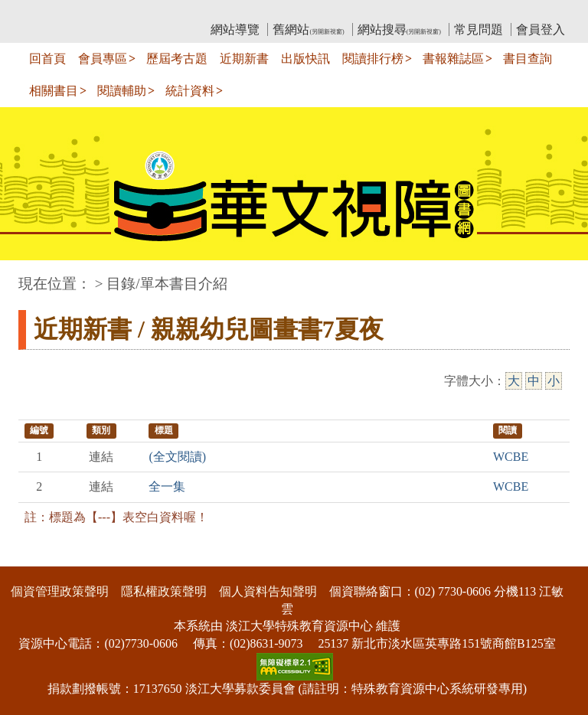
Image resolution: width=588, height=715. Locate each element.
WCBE (511, 457)
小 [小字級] (554, 381)
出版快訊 (305, 59)
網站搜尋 (399, 29)
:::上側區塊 (48, 12)
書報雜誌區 (453, 59)
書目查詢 (528, 59)
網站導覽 (235, 29)
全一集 (167, 486)
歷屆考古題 (177, 59)
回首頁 (47, 59)
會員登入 (541, 29)
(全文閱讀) (177, 457)
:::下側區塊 (29, 556)
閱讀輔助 (122, 91)
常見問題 (479, 29)
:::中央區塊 (29, 276)
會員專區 (103, 59)
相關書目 (54, 91)
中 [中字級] (534, 381)
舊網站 (308, 29)
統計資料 (190, 91)
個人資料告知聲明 (268, 591)
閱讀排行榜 (373, 59)
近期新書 (244, 59)
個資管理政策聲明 (60, 591)
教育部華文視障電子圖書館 (154, 12)
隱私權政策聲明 (164, 591)
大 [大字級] (514, 381)
